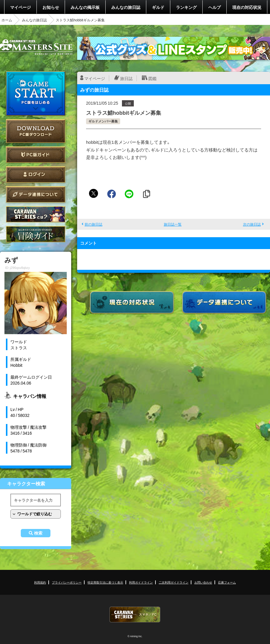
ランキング (186, 7)
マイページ (20, 7)
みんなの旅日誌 (126, 7)
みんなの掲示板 (85, 7)
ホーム (7, 20)
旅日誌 (126, 78)
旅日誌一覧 (173, 224)
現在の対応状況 (247, 7)
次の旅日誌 (252, 224)
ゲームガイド (36, 234)
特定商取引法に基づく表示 (105, 582)
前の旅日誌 (93, 224)
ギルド (158, 7)
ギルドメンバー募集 (103, 121)
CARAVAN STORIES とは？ (36, 214)
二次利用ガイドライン (174, 582)
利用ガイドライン (141, 582)
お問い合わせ (203, 582)
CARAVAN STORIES (135, 614)
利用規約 (40, 582)
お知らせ (51, 7)
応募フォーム (227, 582)
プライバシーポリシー (67, 582)
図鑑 (153, 78)
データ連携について (36, 194)
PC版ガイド (36, 155)
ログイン (36, 174)
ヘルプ (215, 7)
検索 (38, 533)
